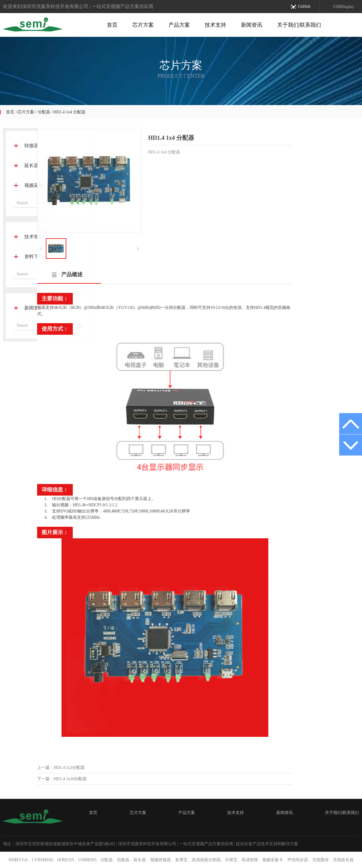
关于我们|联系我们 (299, 25)
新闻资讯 (252, 25)
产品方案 (179, 25)
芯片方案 (143, 25)
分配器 (44, 112)
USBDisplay (343, 7)
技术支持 (215, 25)
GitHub (304, 6)
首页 (112, 25)
